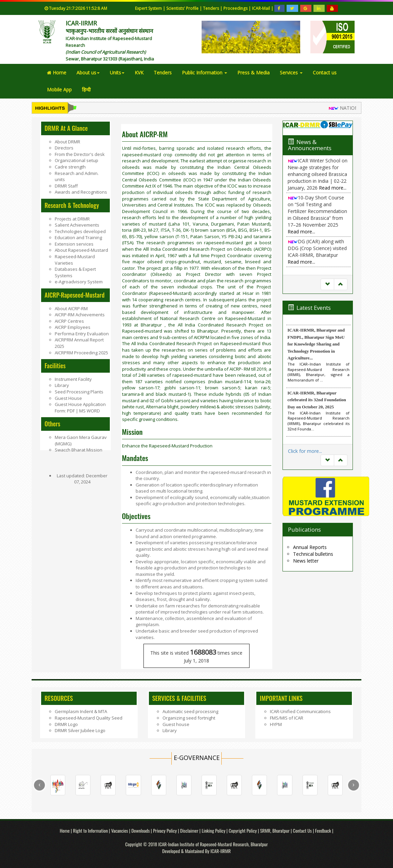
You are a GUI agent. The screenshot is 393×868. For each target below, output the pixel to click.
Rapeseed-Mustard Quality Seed (89, 718)
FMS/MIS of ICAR (287, 718)
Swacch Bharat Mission (79, 450)
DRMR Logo (66, 724)
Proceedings (236, 8)
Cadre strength (70, 167)
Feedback (323, 830)
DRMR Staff (66, 186)
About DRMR (67, 142)
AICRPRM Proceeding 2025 (81, 353)
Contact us (325, 73)
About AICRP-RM (71, 308)
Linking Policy (214, 830)
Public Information (204, 73)
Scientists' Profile (183, 8)
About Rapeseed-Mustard (81, 250)
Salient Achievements (77, 225)
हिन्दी (86, 90)
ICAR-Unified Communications (300, 711)
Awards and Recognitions (81, 192)
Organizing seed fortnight (189, 718)
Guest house (176, 724)
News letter (306, 561)
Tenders (211, 8)
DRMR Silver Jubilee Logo (80, 730)
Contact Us (302, 830)
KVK (139, 73)
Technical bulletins (313, 554)
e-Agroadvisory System (79, 282)
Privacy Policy (165, 830)
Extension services (74, 244)
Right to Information (91, 830)
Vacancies (120, 830)
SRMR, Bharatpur (275, 830)
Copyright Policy (243, 830)
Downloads (140, 830)
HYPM (276, 724)
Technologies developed (80, 231)
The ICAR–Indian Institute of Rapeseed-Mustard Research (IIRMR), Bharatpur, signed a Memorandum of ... (319, 372)
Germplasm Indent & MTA (81, 711)
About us (88, 73)
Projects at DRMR (72, 219)
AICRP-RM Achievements (80, 315)
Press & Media (253, 73)
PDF (71, 411)
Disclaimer (190, 830)
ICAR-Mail (261, 8)
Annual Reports (310, 547)
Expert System (148, 8)
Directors (64, 148)
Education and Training (78, 237)
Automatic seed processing (190, 711)
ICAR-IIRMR (221, 851)
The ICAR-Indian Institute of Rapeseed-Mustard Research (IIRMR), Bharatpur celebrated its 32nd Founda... (319, 421)
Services (291, 73)
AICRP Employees (73, 327)
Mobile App (59, 90)
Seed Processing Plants (79, 392)
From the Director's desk (80, 154)
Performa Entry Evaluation (82, 334)
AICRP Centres (69, 321)
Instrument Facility (73, 379)
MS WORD (89, 411)
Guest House (68, 398)
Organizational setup (76, 160)
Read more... (333, 188)
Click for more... (305, 451)
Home (57, 73)
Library (62, 385)
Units (117, 73)
